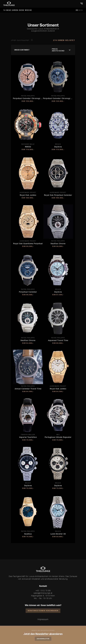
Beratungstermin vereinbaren (43, 611)
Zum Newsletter (43, 639)
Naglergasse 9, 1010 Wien (43, 596)
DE (77, 10)
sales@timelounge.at (43, 593)
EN (81, 10)
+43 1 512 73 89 (43, 590)
